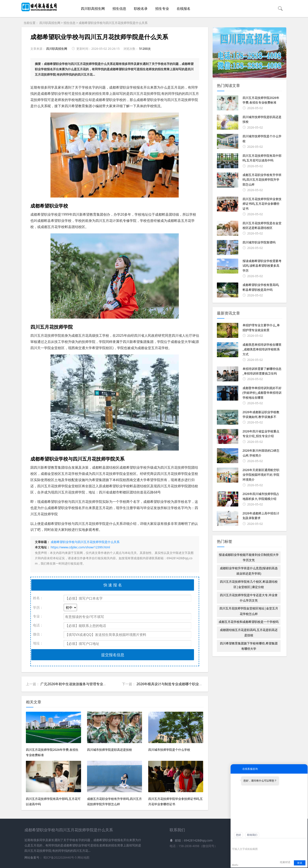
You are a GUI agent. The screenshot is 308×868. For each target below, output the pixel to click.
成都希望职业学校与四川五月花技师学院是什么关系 (113, 23)
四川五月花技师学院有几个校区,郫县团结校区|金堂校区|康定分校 (249, 584)
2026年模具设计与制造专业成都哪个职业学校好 (173, 684)
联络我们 (252, 835)
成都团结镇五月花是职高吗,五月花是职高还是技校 (249, 632)
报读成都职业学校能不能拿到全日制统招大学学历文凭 (249, 557)
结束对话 (285, 862)
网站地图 (83, 857)
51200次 (145, 49)
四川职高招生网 (93, 9)
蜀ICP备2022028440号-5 (60, 857)
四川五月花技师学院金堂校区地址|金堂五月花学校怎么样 (249, 611)
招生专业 (162, 9)
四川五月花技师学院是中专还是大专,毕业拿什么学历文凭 (249, 598)
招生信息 (119, 9)
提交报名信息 (113, 655)
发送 (300, 863)
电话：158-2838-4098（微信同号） (193, 846)
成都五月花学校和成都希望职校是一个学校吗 (249, 622)
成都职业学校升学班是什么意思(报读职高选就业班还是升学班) (249, 571)
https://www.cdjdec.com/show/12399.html (80, 547)
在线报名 (184, 9)
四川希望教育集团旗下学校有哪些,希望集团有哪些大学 (249, 646)
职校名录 (141, 9)
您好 (238, 835)
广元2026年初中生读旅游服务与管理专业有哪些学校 (80, 684)
